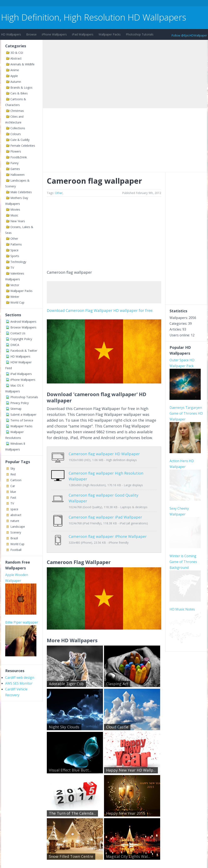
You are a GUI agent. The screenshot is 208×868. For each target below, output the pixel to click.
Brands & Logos (21, 87)
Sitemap (16, 409)
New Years (18, 221)
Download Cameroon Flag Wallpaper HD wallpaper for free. (100, 310)
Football (16, 550)
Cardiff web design (20, 678)
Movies (15, 209)
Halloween (17, 175)
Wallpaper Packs (110, 34)
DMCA (15, 345)
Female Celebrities (23, 146)
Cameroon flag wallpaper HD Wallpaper (104, 454)
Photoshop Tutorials (140, 34)
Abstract (16, 58)
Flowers (16, 151)
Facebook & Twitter (24, 351)
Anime (15, 70)
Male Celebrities (21, 192)
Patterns (16, 244)
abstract (16, 515)
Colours (16, 134)
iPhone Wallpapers (54, 34)
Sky (13, 468)
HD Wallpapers (11, 34)
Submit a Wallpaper (23, 414)
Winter (15, 297)
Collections (18, 128)
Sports (15, 256)
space (14, 509)
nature (15, 521)
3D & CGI (17, 53)
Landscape (18, 527)
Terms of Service (22, 420)
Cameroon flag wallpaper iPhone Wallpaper (108, 530)
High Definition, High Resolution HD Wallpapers (94, 17)
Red (13, 474)
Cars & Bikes (19, 93)
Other (14, 239)
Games (15, 169)
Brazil (14, 538)
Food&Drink (19, 157)
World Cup (17, 302)
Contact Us (18, 333)
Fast (13, 497)
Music (14, 215)
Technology (18, 262)
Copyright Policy (21, 339)
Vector (15, 285)
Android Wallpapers (23, 322)
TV (12, 268)
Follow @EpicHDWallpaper (189, 35)
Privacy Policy (20, 403)
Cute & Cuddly (20, 140)
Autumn (16, 82)
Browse (31, 34)
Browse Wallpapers (23, 327)
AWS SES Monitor (19, 683)
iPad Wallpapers (83, 34)
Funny (14, 163)
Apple (14, 76)
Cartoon (16, 480)
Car (13, 486)
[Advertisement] (77, 4)
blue (13, 492)
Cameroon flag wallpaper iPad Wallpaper (105, 514)
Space (14, 250)
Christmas (17, 111)
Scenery (16, 532)
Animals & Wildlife (22, 64)
